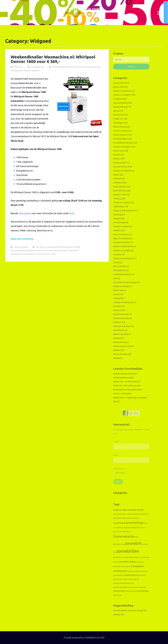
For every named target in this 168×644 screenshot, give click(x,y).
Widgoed (27, 70)
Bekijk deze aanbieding (22, 239)
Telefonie (117, 199)
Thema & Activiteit (121, 203)
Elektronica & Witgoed (123, 258)
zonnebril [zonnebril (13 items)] (133, 543)
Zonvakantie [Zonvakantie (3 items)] (137, 566)
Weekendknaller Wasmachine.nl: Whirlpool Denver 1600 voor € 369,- (53, 59)
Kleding (117, 298)
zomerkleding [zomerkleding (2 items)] (119, 523)
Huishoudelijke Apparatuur (63, 67)
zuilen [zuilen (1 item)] (125, 579)
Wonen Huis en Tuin (122, 346)
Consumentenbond (54, 247)
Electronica (118, 115)
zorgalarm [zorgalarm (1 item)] (131, 571)
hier (72, 213)
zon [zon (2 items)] (136, 537)
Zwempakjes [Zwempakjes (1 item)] (118, 595)
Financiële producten (122, 274)
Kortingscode (119, 163)
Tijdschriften (119, 207)
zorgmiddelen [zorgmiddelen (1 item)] (118, 575)
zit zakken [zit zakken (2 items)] (123, 510)
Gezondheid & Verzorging (125, 282)
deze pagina (25, 213)
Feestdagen (118, 123)
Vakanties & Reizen (122, 326)
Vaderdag (117, 215)
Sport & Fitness (120, 191)
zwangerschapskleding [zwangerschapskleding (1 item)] (121, 587)
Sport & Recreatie (121, 314)
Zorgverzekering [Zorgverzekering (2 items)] (131, 575)
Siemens (22, 250)
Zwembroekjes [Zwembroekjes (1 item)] (131, 591)
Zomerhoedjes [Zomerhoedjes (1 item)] (127, 518)
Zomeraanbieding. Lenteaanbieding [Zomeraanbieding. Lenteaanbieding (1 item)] (126, 514)
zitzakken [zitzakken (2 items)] (132, 510)
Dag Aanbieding (120, 103)
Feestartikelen (119, 270)
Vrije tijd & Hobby (121, 226)
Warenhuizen (119, 330)
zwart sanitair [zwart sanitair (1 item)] (134, 587)
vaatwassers (32, 250)
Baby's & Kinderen (121, 239)
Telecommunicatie (121, 318)
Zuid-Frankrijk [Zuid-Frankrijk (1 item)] (118, 579)
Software (117, 179)
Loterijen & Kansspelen (123, 302)
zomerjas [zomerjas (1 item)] (136, 518)
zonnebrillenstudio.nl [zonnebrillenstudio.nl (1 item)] (133, 557)
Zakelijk (116, 358)
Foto (115, 278)
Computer (118, 254)
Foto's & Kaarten (121, 131)
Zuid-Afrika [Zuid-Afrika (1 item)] (142, 575)
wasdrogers (62, 250)
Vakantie (117, 219)
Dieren (116, 111)
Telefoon (117, 322)
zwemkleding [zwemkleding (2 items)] (143, 591)
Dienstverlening (120, 107)
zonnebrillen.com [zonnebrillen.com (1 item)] (119, 557)
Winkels (117, 230)
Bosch (43, 247)
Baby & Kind (118, 87)
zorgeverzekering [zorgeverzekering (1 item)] (141, 571)
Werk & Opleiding (121, 334)
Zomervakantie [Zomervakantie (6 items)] (124, 536)
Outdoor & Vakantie (122, 171)
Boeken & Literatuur (122, 91)
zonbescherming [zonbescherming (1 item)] (119, 544)
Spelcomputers (120, 187)
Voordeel (78, 67)
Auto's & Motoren (121, 235)
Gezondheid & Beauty (123, 143)
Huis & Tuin (118, 151)
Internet (117, 155)
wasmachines (73, 250)
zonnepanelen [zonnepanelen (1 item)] (126, 566)
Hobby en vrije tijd (121, 286)
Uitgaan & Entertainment (124, 211)
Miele (78, 247)
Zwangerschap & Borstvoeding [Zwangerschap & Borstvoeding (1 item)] (124, 583)
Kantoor (117, 159)
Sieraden (117, 306)
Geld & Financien (120, 135)
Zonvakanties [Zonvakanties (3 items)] (120, 571)
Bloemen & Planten (122, 242)
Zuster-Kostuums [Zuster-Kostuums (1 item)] (133, 579)
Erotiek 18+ (118, 119)
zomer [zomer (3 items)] (140, 510)
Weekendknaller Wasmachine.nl (23, 254)
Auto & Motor (119, 83)
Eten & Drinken (120, 266)
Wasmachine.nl (17, 70)
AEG (38, 247)
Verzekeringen (120, 222)
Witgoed (35, 70)
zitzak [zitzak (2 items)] (116, 510)
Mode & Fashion (120, 167)
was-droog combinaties (47, 250)
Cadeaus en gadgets (122, 250)
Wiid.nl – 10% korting (122, 394)
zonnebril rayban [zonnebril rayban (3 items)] (127, 562)
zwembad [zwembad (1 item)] (142, 587)
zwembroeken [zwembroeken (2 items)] (119, 591)
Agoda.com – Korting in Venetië (127, 382)
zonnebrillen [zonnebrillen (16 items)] (128, 551)
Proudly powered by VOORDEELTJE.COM (84, 638)
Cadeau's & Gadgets (122, 95)
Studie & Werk (119, 195)
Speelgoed (118, 183)
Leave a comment (21, 247)
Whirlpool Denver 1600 (46, 254)
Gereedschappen (121, 139)
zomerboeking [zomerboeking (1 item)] (144, 514)
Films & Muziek (120, 127)
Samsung (14, 250)
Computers (118, 99)
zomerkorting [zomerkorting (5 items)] (134, 523)
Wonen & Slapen (120, 354)
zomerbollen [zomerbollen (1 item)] (117, 518)
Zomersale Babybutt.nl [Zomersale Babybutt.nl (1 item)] (131, 528)
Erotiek (116, 262)
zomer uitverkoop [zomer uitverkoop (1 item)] (124, 532)
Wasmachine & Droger (92, 67)
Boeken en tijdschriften (123, 246)
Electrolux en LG (68, 247)
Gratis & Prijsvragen (122, 147)
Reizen (116, 175)
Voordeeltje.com (84, 9)
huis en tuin (118, 290)
